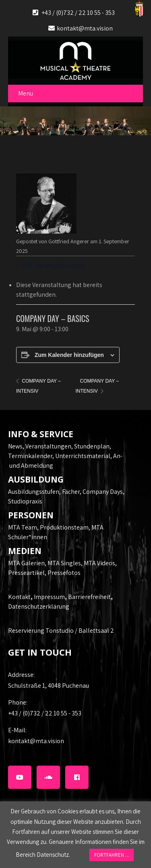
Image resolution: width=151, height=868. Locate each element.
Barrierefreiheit (89, 597)
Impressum (49, 597)
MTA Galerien (26, 563)
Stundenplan (92, 446)
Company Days (103, 492)
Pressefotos (64, 573)
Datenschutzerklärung (39, 606)
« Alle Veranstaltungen (51, 266)
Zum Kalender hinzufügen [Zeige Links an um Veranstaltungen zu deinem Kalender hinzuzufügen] (69, 355)
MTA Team (23, 527)
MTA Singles (64, 563)
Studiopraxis (25, 501)
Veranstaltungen (48, 446)
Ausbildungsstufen (34, 492)
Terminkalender (30, 456)
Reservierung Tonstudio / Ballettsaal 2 (61, 631)
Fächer (71, 492)
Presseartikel (26, 573)
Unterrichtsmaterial (83, 456)
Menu (26, 93)
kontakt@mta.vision (85, 28)
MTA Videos (99, 563)
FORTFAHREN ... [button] (112, 855)
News (15, 446)
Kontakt (19, 597)
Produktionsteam (64, 527)
